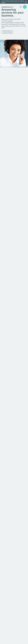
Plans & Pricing (7, 32)
